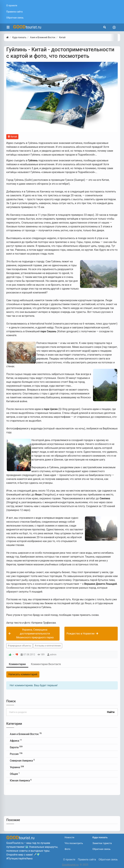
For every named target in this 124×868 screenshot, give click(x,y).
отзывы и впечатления (49, 646)
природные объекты (20, 646)
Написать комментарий (23, 674)
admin (53, 655)
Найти (111, 712)
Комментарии (17, 664)
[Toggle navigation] (114, 27)
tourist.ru (27, 27)
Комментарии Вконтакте (46, 664)
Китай (12, 137)
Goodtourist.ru (70, 865)
